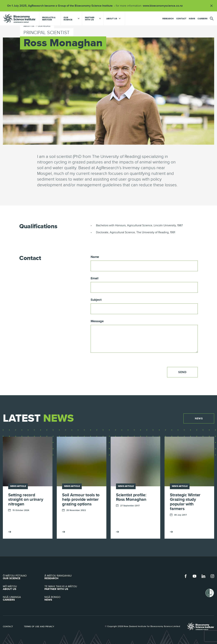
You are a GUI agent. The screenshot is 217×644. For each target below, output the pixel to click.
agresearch (20, 18)
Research (168, 19)
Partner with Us (65, 584)
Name (95, 257)
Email (95, 278)
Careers (202, 19)
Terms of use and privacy (39, 623)
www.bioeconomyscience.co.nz (164, 6)
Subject (96, 300)
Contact (181, 19)
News (192, 19)
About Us (24, 584)
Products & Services (49, 19)
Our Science (24, 573)
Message (97, 321)
